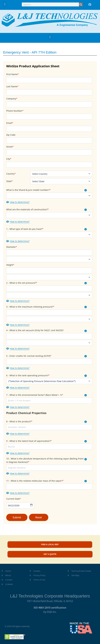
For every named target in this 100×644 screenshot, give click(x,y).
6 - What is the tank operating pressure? (28, 375)
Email (10, 123)
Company (12, 99)
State (9, 181)
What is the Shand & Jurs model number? (28, 190)
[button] (5, 4)
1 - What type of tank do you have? (25, 229)
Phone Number (15, 111)
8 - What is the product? (19, 421)
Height (10, 265)
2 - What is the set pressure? (22, 283)
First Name (13, 74)
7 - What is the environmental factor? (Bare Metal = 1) (35, 395)
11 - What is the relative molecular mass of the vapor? (35, 481)
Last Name (12, 86)
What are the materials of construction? (27, 209)
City (9, 159)
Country (10, 174)
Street (10, 147)
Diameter (12, 247)
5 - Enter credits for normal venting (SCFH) (29, 356)
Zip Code (11, 135)
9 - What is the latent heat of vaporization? (29, 441)
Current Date (14, 499)
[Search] (81, 4)
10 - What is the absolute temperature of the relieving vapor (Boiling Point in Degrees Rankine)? (45, 460)
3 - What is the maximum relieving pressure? (30, 307)
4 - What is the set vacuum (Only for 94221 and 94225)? (35, 330)
